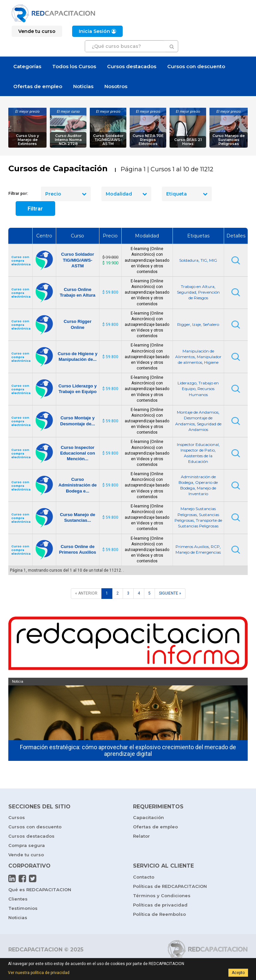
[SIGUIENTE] (170, 593)
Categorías (27, 66)
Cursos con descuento (196, 66)
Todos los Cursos (74, 66)
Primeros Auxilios (192, 547)
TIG (204, 260)
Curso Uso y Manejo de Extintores (27, 140)
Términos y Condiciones (162, 896)
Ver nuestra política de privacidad (39, 973)
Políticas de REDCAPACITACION (170, 886)
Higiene (211, 362)
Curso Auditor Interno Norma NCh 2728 (68, 140)
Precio (66, 194)
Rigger (184, 324)
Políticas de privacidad (160, 905)
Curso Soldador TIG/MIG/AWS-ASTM (108, 140)
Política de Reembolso (159, 914)
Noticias (83, 86)
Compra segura (27, 845)
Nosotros (116, 86)
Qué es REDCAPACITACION (40, 890)
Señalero (211, 324)
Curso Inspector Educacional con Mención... (78, 453)
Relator (141, 836)
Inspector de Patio (198, 450)
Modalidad (126, 194)
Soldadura (189, 260)
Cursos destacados (132, 66)
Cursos (17, 817)
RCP (215, 547)
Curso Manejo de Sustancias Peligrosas (229, 140)
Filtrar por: (18, 194)
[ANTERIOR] (86, 593)
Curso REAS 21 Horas (188, 142)
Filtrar (35, 209)
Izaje (196, 324)
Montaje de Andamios (198, 412)
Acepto (238, 973)
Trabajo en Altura (198, 286)
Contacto (144, 877)
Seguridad (187, 292)
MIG (213, 260)
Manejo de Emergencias (198, 552)
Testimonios (23, 908)
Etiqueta (187, 194)
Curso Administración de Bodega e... (78, 485)
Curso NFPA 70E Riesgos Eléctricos (148, 140)
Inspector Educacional (198, 444)
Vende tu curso (26, 855)
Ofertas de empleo (38, 86)
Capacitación (148, 817)
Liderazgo (187, 383)
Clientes (18, 899)
